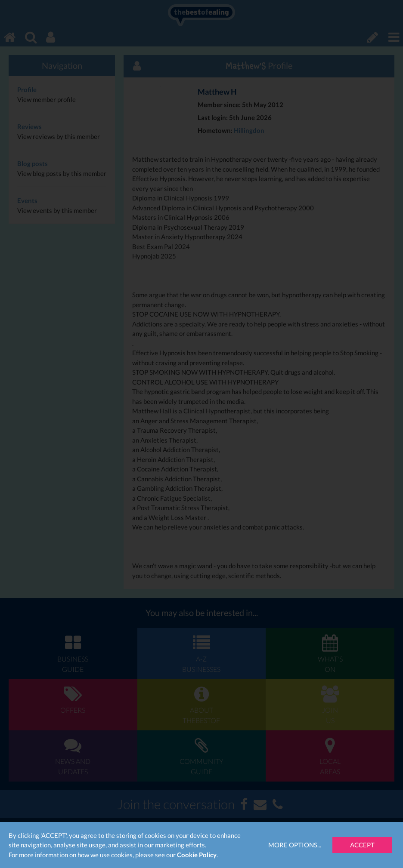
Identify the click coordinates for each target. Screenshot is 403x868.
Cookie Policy (197, 855)
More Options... (295, 845)
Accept (362, 845)
